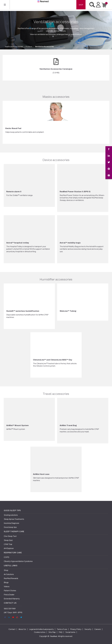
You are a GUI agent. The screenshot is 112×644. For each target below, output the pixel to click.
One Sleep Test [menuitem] (10, 536)
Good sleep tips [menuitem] (10, 527)
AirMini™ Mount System (17, 425)
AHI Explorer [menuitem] (9, 548)
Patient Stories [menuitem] (10, 590)
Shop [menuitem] (6, 570)
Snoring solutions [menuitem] (11, 515)
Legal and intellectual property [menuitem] (41, 629)
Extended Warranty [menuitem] (12, 599)
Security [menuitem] (88, 629)
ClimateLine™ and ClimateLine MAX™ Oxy (53, 360)
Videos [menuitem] (7, 586)
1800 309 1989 (10, 609)
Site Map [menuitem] (52, 632)
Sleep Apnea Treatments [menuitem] (14, 519)
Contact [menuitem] (12, 629)
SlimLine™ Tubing (68, 311)
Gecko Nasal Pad (13, 128)
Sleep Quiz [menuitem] (8, 540)
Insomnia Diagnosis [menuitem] (11, 523)
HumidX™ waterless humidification (23, 311)
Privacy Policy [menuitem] (76, 629)
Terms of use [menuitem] (62, 629)
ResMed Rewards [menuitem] (11, 578)
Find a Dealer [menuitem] (9, 595)
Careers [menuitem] (98, 629)
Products (29, 46)
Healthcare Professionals (14, 46)
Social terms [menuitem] (70, 632)
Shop (81, 5)
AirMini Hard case (41, 474)
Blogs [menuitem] (6, 582)
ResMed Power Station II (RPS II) (75, 192)
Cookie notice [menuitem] (40, 632)
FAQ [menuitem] (61, 632)
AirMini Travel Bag (68, 425)
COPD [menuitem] (7, 557)
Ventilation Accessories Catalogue (56, 69)
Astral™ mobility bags (70, 243)
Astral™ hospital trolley (18, 243)
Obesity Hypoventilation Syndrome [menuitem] (18, 561)
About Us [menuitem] (22, 629)
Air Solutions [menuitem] (9, 574)
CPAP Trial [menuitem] (8, 544)
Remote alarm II (14, 192)
